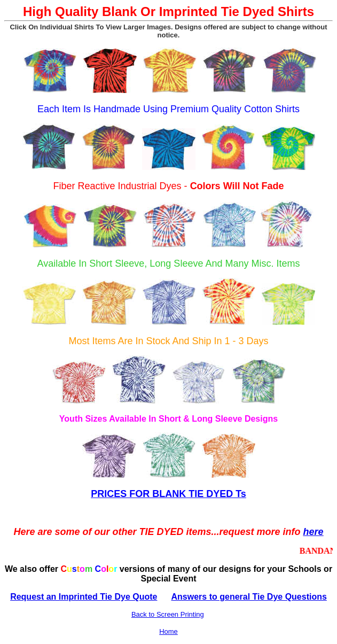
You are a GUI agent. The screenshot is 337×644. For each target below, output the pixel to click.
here (314, 532)
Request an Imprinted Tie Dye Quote (84, 597)
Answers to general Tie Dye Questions (249, 597)
